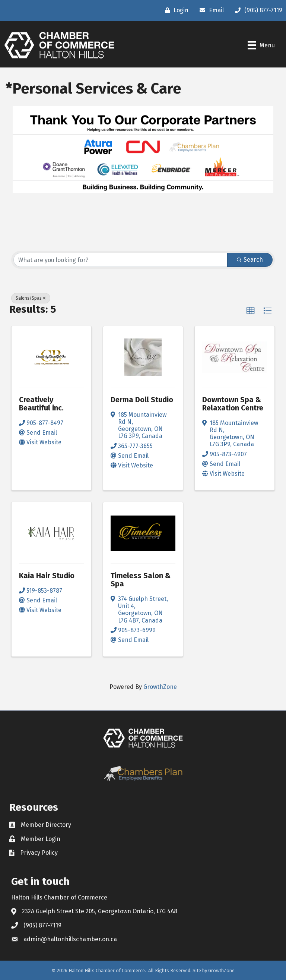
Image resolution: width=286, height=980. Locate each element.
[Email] (210, 10)
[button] (251, 311)
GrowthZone (160, 687)
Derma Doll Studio (142, 400)
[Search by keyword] (120, 260)
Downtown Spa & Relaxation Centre (233, 404)
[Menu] (261, 45)
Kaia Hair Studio (47, 576)
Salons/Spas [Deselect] (31, 298)
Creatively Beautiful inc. (41, 404)
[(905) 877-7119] (257, 10)
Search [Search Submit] (250, 260)
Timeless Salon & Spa (141, 580)
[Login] (175, 10)
